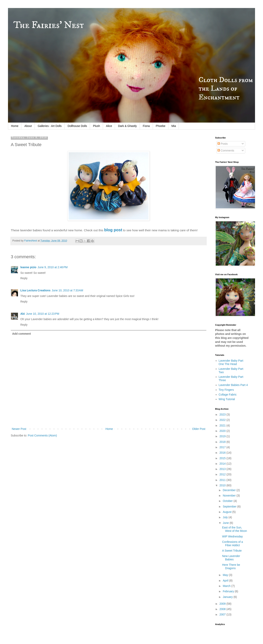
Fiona (146, 126)
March (227, 586)
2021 (223, 425)
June (226, 523)
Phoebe (161, 126)
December (229, 490)
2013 (223, 469)
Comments (226, 150)
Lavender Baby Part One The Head (231, 362)
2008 (223, 609)
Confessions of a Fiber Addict (232, 544)
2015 (223, 458)
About (28, 126)
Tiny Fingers (226, 390)
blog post (113, 230)
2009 (223, 604)
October (228, 501)
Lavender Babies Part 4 (233, 385)
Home (15, 126)
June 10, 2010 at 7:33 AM (67, 290)
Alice (109, 126)
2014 (223, 464)
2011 (223, 480)
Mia (174, 126)
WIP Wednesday (232, 536)
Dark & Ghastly (127, 126)
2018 (223, 442)
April (226, 581)
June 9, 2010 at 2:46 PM (53, 267)
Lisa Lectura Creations (35, 290)
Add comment (21, 334)
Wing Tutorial (227, 399)
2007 (223, 614)
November (229, 496)
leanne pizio (28, 267)
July (226, 517)
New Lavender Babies (231, 558)
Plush (96, 126)
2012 (223, 474)
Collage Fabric (228, 395)
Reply (24, 278)
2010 (223, 485)
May (226, 575)
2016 (223, 453)
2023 (223, 414)
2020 (223, 431)
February (229, 591)
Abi (23, 314)
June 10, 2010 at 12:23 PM (43, 314)
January (228, 597)
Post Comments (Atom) (42, 435)
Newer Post (19, 429)
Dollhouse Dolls (77, 126)
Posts (223, 144)
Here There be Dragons (231, 566)
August (227, 512)
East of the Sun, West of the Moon (234, 529)
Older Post (199, 429)
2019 (223, 436)
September (230, 506)
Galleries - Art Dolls (50, 126)
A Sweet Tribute (232, 551)
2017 (223, 447)
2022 (223, 420)
